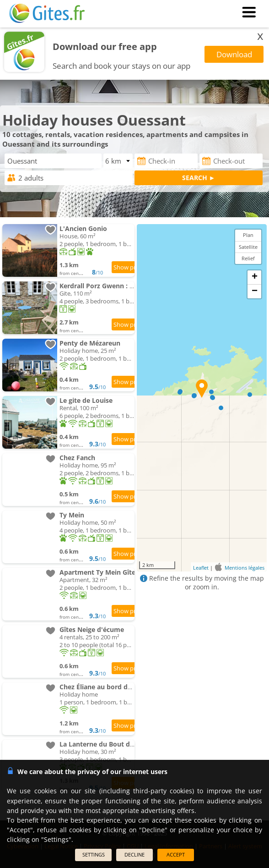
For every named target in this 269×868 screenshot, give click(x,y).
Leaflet (201, 568)
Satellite (248, 247)
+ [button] (255, 277)
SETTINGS (94, 854)
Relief (248, 258)
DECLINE (134, 854)
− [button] (255, 291)
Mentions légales (245, 568)
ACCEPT (176, 854)
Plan (248, 235)
